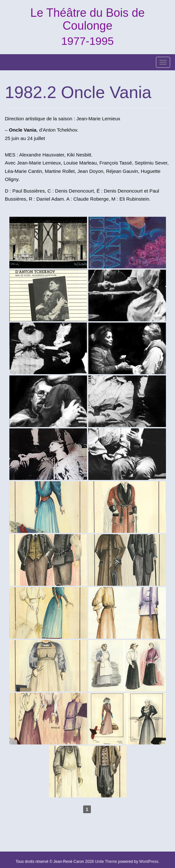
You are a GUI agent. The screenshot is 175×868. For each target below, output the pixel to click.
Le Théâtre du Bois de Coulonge (88, 19)
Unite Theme (106, 862)
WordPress (149, 862)
